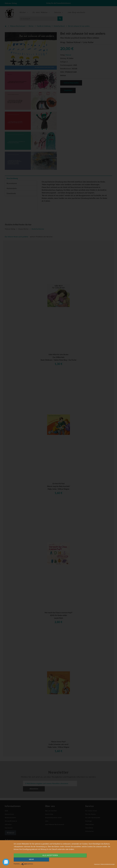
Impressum (97, 864)
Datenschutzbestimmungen (108, 864)
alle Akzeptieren (49, 860)
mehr (100, 860)
